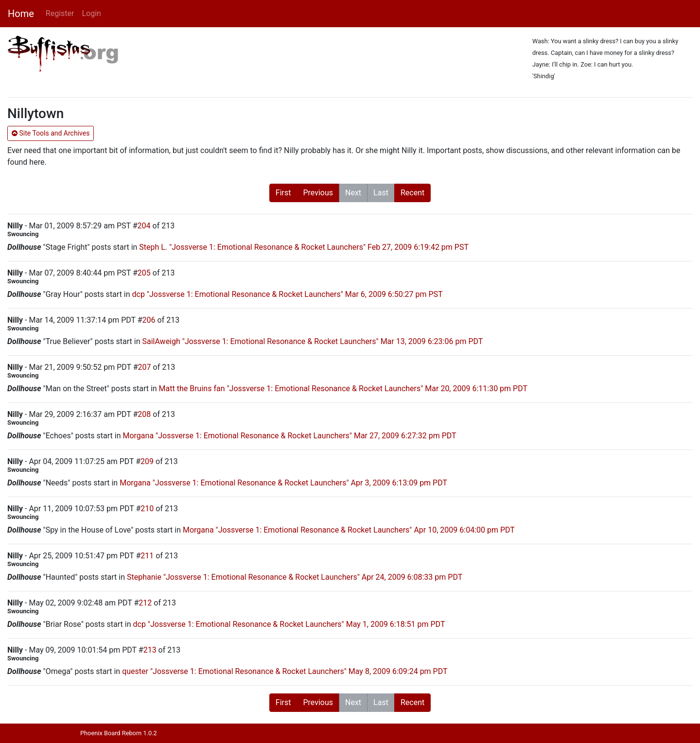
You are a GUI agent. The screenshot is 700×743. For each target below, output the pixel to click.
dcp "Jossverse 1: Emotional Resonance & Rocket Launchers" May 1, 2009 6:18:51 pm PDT (289, 624)
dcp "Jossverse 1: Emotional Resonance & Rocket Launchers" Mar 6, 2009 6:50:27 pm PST (288, 294)
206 (149, 320)
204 (144, 226)
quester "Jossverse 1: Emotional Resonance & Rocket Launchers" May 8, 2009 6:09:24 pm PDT (285, 671)
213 (150, 650)
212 (145, 603)
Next (353, 193)
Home (21, 14)
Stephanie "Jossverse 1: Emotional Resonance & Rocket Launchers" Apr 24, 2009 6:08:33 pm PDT (295, 577)
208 (144, 414)
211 (147, 556)
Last (381, 193)
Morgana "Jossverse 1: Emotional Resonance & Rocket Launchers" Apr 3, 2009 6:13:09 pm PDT (283, 483)
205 (144, 273)
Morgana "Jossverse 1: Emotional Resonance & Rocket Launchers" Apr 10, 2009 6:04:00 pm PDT (349, 530)
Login (91, 13)
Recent (412, 193)
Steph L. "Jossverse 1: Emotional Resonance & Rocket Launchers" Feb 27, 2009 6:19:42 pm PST (304, 247)
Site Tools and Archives (51, 133)
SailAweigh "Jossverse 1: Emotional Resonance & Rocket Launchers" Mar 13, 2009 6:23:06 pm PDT (312, 341)
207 (145, 367)
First (283, 193)
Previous (318, 193)
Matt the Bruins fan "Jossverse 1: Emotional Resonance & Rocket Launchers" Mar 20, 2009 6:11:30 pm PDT (343, 389)
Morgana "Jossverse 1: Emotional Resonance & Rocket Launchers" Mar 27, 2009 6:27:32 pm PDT (289, 436)
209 (147, 461)
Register (60, 13)
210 (147, 509)
